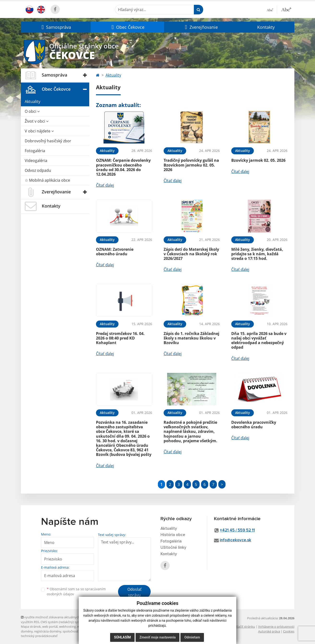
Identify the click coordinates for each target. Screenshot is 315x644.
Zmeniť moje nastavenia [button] (157, 637)
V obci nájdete (39, 131)
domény (27, 631)
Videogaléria (36, 161)
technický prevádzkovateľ (39, 636)
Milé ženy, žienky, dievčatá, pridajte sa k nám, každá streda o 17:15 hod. (257, 254)
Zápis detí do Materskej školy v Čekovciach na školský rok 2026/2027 (191, 254)
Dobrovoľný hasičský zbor (48, 141)
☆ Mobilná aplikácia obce (47, 180)
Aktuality (33, 101)
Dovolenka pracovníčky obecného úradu (254, 425)
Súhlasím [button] (122, 637)
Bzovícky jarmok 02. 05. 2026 (258, 160)
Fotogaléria (35, 151)
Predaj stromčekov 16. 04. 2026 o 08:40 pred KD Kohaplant (120, 338)
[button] (56, 27)
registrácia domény (48, 631)
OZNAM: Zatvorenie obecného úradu (115, 252)
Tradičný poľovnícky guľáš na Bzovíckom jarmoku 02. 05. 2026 (191, 165)
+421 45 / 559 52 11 (237, 530)
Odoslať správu (134, 592)
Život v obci (37, 121)
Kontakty (266, 27)
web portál (50, 626)
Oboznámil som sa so (76, 591)
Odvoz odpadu (38, 170)
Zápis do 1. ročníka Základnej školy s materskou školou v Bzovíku (191, 338)
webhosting (67, 626)
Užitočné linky (173, 548)
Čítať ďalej (105, 185)
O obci (32, 111)
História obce (173, 535)
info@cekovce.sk (235, 540)
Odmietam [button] (192, 637)
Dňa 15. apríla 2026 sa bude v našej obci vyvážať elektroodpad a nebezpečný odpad (259, 340)
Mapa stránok (31, 626)
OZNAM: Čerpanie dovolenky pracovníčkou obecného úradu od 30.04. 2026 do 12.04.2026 (123, 167)
